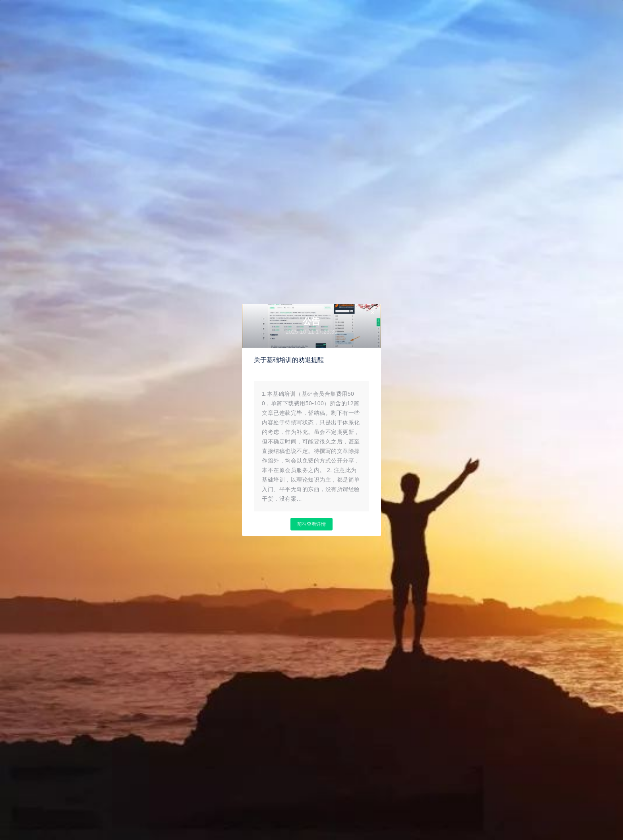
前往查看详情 (311, 524)
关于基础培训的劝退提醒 (289, 360)
